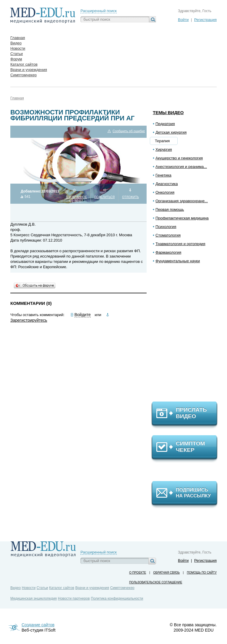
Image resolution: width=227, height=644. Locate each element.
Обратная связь (166, 573)
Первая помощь (170, 209)
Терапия (162, 141)
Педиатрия (165, 124)
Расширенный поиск (98, 11)
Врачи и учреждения (92, 588)
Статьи (42, 588)
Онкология (165, 192)
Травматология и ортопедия (180, 244)
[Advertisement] (187, 335)
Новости (29, 588)
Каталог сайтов (62, 588)
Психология (166, 227)
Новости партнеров (74, 598)
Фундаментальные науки (178, 261)
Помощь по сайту (202, 573)
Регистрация (205, 20)
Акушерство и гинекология (179, 158)
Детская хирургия (171, 132)
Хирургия (164, 149)
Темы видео (168, 113)
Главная (17, 98)
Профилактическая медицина (182, 218)
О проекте (138, 573)
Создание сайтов (38, 625)
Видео (16, 588)
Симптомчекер (122, 588)
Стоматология (168, 235)
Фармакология (168, 252)
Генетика (163, 175)
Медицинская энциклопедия (34, 598)
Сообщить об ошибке (129, 131)
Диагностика (167, 184)
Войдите (83, 315)
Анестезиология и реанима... (181, 167)
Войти (183, 20)
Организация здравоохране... (182, 201)
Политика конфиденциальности (117, 598)
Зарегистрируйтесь (29, 320)
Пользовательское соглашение (156, 582)
